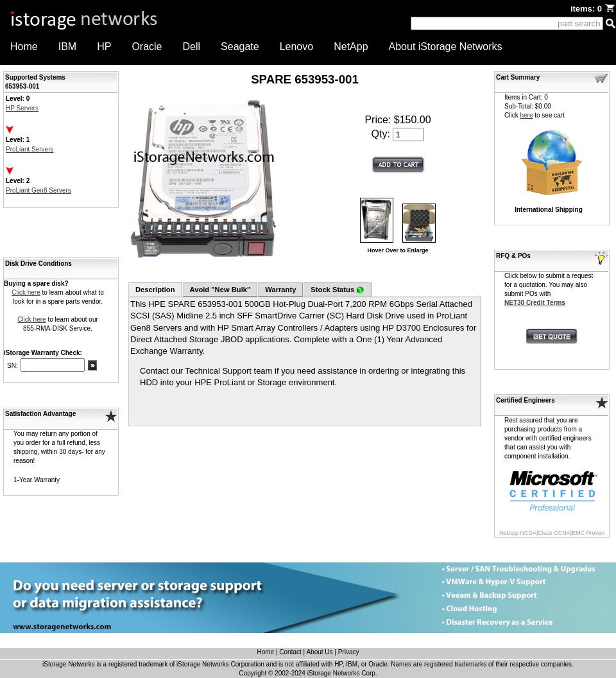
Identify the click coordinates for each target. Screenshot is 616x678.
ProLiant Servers (30, 149)
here (526, 115)
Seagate (240, 47)
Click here (26, 292)
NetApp (351, 47)
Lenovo (297, 47)
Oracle (147, 47)
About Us (319, 652)
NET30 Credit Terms (535, 303)
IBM (67, 47)
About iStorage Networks (446, 47)
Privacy (349, 652)
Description (155, 290)
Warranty (280, 290)
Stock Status (337, 290)
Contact (290, 652)
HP (104, 47)
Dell (192, 47)
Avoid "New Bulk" (220, 290)
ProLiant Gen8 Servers (38, 190)
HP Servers (22, 108)
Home (24, 47)
